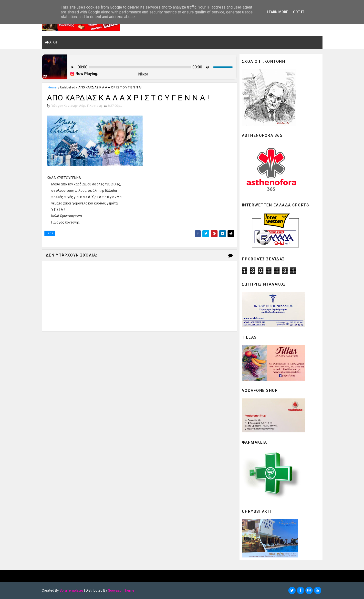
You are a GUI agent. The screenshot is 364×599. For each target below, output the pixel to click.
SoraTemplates (72, 590)
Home (52, 87)
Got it (299, 12)
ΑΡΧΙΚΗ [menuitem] (51, 42)
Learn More (277, 12)
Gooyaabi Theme (121, 590)
